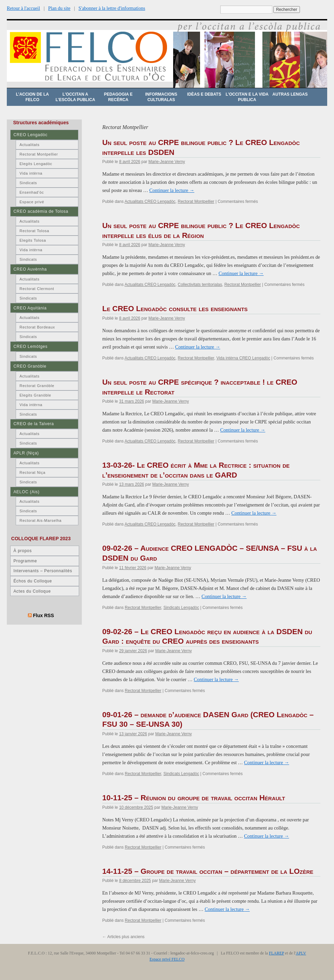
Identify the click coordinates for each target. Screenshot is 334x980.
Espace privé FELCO (167, 959)
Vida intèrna (31, 173)
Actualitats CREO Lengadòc (150, 202)
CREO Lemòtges (30, 347)
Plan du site (59, 8)
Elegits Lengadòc (36, 164)
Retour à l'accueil (23, 8)
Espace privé (32, 202)
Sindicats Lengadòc (181, 608)
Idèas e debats (204, 94)
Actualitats (29, 145)
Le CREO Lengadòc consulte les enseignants (175, 309)
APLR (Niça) (26, 453)
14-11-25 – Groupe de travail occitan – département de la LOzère (208, 871)
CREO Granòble (30, 366)
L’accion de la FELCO (33, 97)
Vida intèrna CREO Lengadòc (243, 358)
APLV (301, 953)
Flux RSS (44, 615)
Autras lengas (290, 94)
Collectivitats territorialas (200, 285)
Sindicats (28, 183)
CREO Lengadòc (30, 135)
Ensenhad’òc (32, 192)
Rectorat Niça (32, 472)
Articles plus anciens (123, 937)
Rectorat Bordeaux (37, 327)
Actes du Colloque (32, 591)
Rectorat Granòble (37, 386)
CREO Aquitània (30, 308)
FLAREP (276, 953)
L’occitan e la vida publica (247, 97)
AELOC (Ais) (26, 492)
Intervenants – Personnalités (43, 571)
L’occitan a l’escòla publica (75, 97)
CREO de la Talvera (34, 424)
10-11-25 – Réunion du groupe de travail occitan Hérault (194, 798)
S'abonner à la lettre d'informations (112, 8)
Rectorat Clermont (37, 289)
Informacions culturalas (161, 97)
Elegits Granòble (35, 395)
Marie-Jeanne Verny (166, 162)
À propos (22, 551)
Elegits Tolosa (33, 240)
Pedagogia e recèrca (118, 97)
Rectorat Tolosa (34, 231)
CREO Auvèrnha (30, 269)
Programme (25, 561)
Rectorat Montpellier (196, 202)
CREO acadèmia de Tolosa (41, 211)
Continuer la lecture (172, 190)
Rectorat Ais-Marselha (40, 520)
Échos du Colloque (33, 581)
